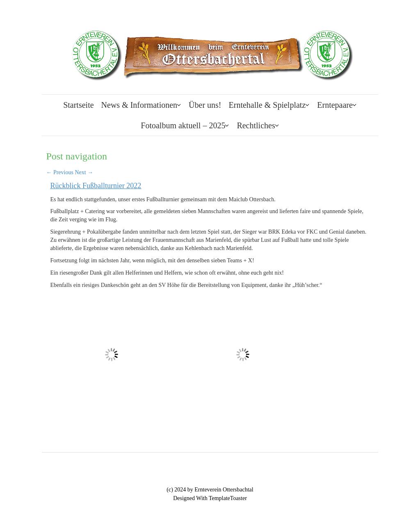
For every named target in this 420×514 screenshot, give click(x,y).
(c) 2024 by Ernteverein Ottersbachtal (210, 490)
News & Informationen (139, 105)
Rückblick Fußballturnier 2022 (96, 186)
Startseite (78, 105)
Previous (60, 172)
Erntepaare (335, 105)
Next (84, 172)
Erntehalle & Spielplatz (267, 105)
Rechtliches (256, 125)
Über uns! (205, 105)
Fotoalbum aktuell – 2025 (183, 125)
